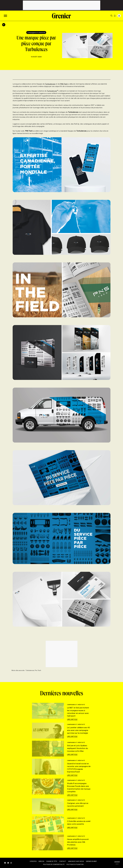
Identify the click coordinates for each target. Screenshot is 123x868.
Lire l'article (72, 719)
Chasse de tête (52, 861)
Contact (63, 861)
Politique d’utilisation (75, 864)
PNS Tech (64, 84)
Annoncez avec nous (76, 861)
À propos (33, 861)
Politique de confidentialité (54, 864)
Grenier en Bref (91, 861)
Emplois (41, 861)
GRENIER (117, 862)
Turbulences (50, 84)
